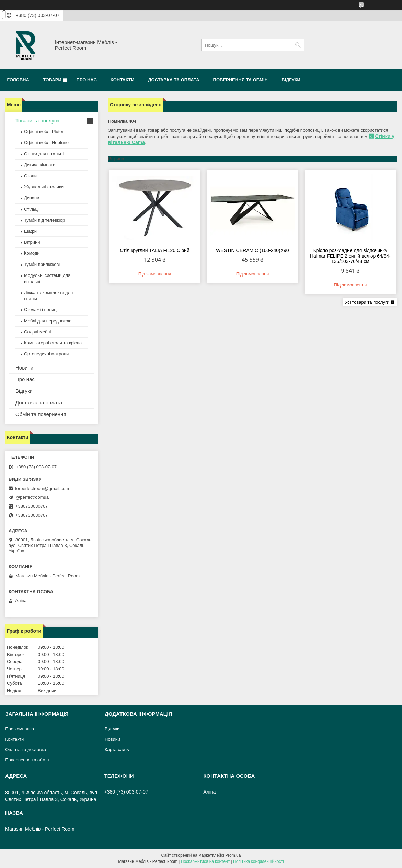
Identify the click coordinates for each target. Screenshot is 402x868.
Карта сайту (117, 749)
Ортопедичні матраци (46, 354)
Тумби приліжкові (42, 264)
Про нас (86, 80)
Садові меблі (37, 332)
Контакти (123, 80)
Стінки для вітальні (44, 154)
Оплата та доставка (26, 749)
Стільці (31, 209)
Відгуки (291, 80)
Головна (18, 80)
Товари (52, 80)
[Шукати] (298, 45)
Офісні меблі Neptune (46, 143)
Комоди (32, 253)
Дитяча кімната (40, 165)
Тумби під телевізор (44, 220)
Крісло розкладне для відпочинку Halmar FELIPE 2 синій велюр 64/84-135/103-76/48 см (350, 256)
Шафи (30, 231)
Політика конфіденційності (259, 861)
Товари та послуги (37, 121)
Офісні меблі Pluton (44, 132)
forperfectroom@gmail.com (42, 488)
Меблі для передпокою (48, 321)
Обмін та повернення (41, 414)
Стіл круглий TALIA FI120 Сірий (154, 250)
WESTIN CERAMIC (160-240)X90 (252, 250)
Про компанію (20, 729)
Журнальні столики (44, 187)
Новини (24, 368)
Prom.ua (233, 855)
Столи (30, 176)
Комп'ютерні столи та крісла (53, 343)
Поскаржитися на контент (205, 861)
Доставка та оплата (174, 80)
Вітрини (32, 242)
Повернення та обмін (240, 80)
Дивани (32, 198)
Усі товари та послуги (367, 302)
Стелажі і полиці (41, 310)
